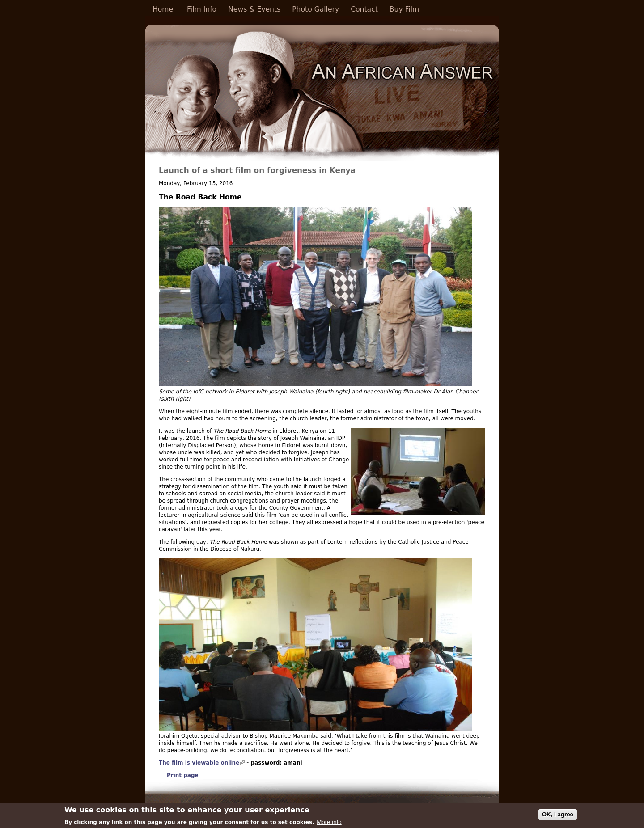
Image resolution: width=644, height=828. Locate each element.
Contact (364, 9)
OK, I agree (558, 816)
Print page (183, 775)
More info (329, 823)
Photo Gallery (316, 9)
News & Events (254, 9)
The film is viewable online (202, 763)
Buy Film (404, 9)
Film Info (202, 9)
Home (163, 9)
